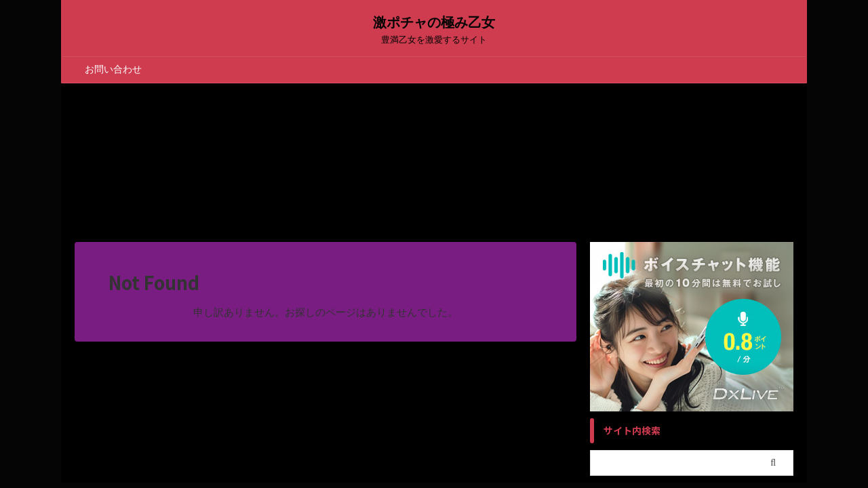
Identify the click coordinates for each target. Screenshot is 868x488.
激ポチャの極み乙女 (434, 22)
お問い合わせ (113, 69)
